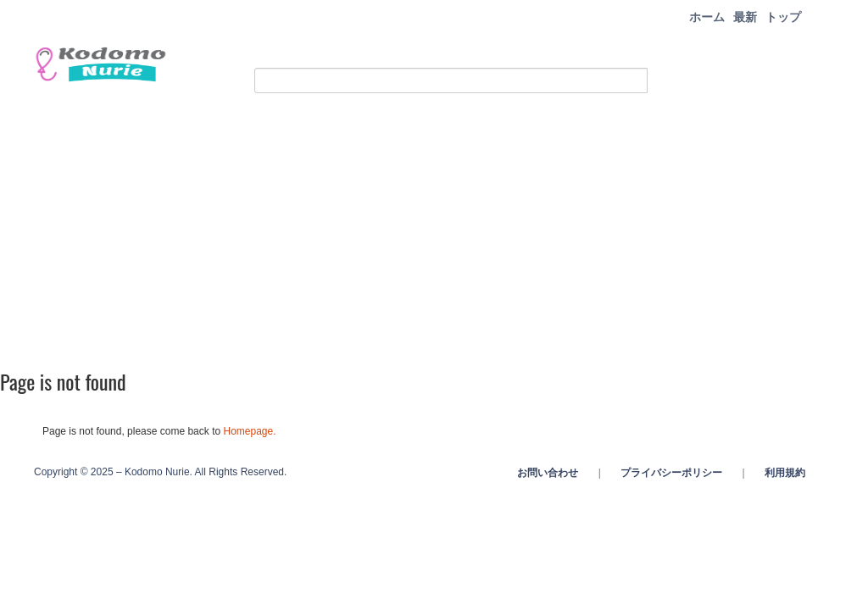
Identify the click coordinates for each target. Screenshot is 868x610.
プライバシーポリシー (671, 473)
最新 (745, 17)
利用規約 (785, 473)
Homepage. (249, 431)
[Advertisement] (434, 229)
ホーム (707, 17)
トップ (783, 17)
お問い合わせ (548, 473)
